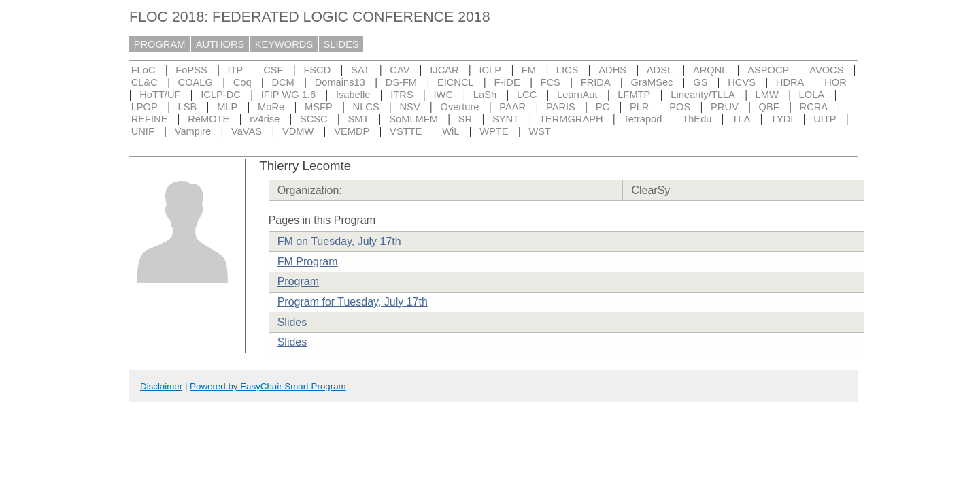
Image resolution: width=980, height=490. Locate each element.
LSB (188, 107)
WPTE (494, 131)
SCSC (314, 119)
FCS (551, 82)
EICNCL (456, 82)
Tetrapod (642, 119)
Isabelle (353, 95)
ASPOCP (768, 70)
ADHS (612, 70)
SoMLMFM (413, 119)
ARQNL (710, 70)
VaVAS (247, 131)
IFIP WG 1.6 (288, 95)
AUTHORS (220, 44)
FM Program (308, 262)
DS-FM (401, 82)
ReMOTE (208, 119)
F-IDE (507, 82)
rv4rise (265, 119)
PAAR (512, 107)
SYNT (506, 119)
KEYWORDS (284, 44)
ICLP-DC (221, 95)
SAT (360, 70)
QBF (769, 107)
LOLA (812, 95)
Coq (242, 82)
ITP (236, 70)
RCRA (814, 107)
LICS (568, 70)
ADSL (660, 70)
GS (700, 82)
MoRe (271, 107)
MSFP (319, 107)
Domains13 (340, 82)
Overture (459, 107)
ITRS (402, 95)
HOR (835, 82)
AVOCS (826, 70)
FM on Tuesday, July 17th (339, 241)
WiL (451, 131)
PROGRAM (160, 44)
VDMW (298, 131)
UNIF (143, 131)
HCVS (742, 82)
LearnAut (577, 95)
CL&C (145, 82)
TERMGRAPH (571, 119)
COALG (196, 82)
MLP (227, 107)
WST (540, 131)
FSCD (317, 70)
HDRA (790, 82)
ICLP (490, 70)
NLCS (366, 107)
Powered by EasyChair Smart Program (268, 386)
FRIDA (596, 82)
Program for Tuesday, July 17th (353, 302)
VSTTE (406, 131)
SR (465, 119)
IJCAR (444, 70)
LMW (767, 95)
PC (603, 107)
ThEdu (697, 119)
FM (529, 70)
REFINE (150, 119)
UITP (825, 119)
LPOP (145, 107)
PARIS (561, 107)
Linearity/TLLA (703, 95)
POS (680, 107)
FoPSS (191, 70)
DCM (283, 82)
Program (298, 281)
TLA (741, 119)
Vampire (193, 131)
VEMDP (352, 131)
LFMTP (634, 95)
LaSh (485, 95)
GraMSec (652, 82)
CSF (273, 70)
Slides (292, 322)
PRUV (725, 107)
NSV (410, 107)
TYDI (782, 119)
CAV (400, 70)
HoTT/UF (160, 95)
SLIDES (341, 44)
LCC (527, 95)
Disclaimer (161, 386)
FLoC (143, 70)
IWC (444, 95)
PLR (640, 107)
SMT (359, 119)
